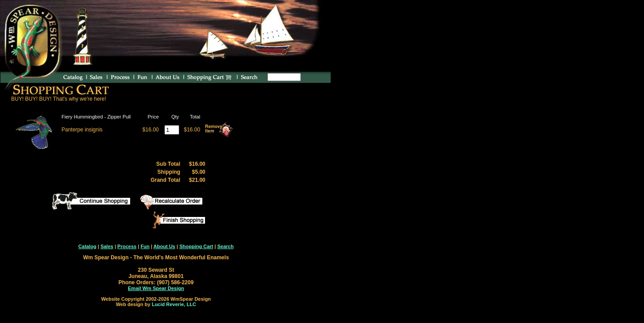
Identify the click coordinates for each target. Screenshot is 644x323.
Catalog (87, 246)
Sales (107, 246)
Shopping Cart (196, 246)
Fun (145, 246)
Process (127, 246)
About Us (164, 246)
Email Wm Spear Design (156, 288)
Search (225, 246)
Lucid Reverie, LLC (174, 304)
